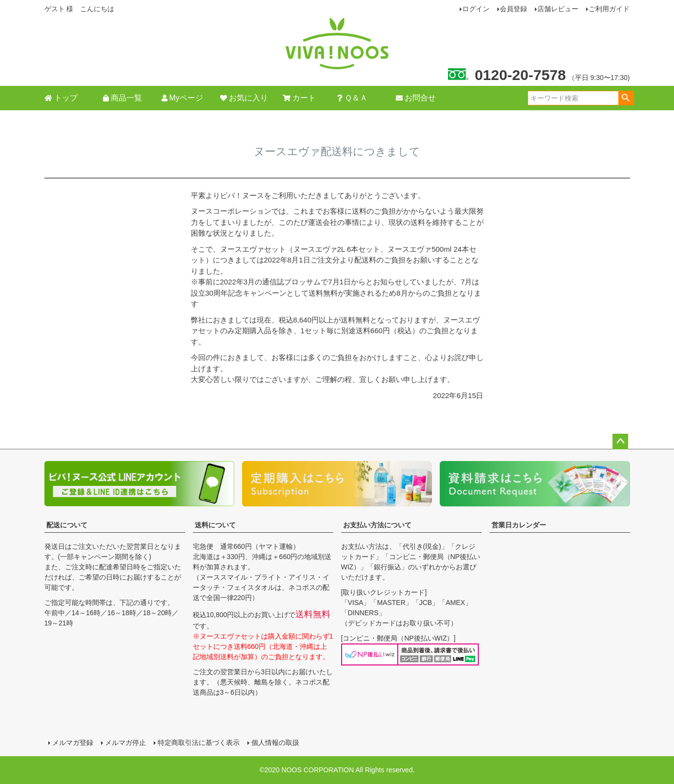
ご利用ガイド (609, 9)
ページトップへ (620, 442)
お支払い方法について (377, 525)
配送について (67, 525)
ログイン (476, 9)
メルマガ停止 (125, 743)
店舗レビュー (558, 9)
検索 (626, 98)
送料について (215, 525)
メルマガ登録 (73, 743)
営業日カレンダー (519, 525)
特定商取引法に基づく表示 (199, 743)
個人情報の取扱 (275, 743)
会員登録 (513, 9)
